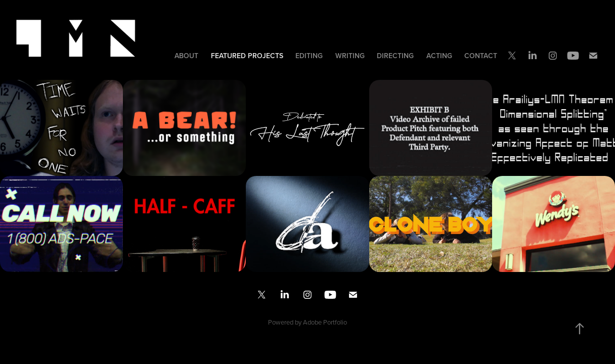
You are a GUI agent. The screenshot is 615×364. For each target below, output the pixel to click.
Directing (395, 56)
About (186, 56)
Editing (309, 56)
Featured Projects (247, 56)
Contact (481, 56)
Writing (350, 56)
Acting (439, 56)
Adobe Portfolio (325, 322)
